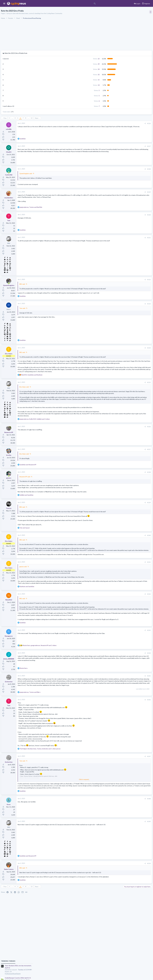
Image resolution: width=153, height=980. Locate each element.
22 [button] (79, 59)
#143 (114, 673)
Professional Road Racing (131, 128)
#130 (114, 215)
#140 (114, 562)
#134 (114, 352)
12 (55, 118)
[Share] (110, 124)
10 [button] (79, 85)
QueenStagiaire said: (49, 174)
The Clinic (126, 261)
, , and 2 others (63, 688)
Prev (28, 118)
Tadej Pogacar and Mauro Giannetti (135, 257)
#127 (114, 146)
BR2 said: (46, 284)
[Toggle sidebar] (149, 12)
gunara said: (47, 599)
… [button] (36, 118)
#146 (114, 749)
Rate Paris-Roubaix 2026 (131, 190)
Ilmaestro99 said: (48, 499)
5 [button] (79, 90)
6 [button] (79, 101)
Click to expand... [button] (78, 420)
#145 (114, 719)
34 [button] (79, 69)
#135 (114, 397)
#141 (114, 595)
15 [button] (79, 80)
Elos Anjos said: (48, 401)
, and (54, 207)
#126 (114, 123)
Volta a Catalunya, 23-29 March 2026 (135, 155)
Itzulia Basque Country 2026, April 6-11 (136, 132)
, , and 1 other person (63, 798)
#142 (114, 629)
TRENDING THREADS (126, 115)
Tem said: (46, 312)
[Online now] (32, 173)
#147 (114, 806)
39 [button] (79, 64)
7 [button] (79, 106)
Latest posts (124, 201)
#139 (114, 525)
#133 (114, 308)
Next (60, 118)
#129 (114, 192)
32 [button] (79, 75)
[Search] (61, 4)
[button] (4, 4)
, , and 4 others (58, 442)
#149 (114, 875)
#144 (114, 696)
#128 (114, 169)
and (51, 487)
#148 (114, 852)
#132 (114, 280)
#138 (114, 495)
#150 (114, 917)
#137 (114, 472)
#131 (114, 238)
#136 (114, 449)
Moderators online (127, 277)
